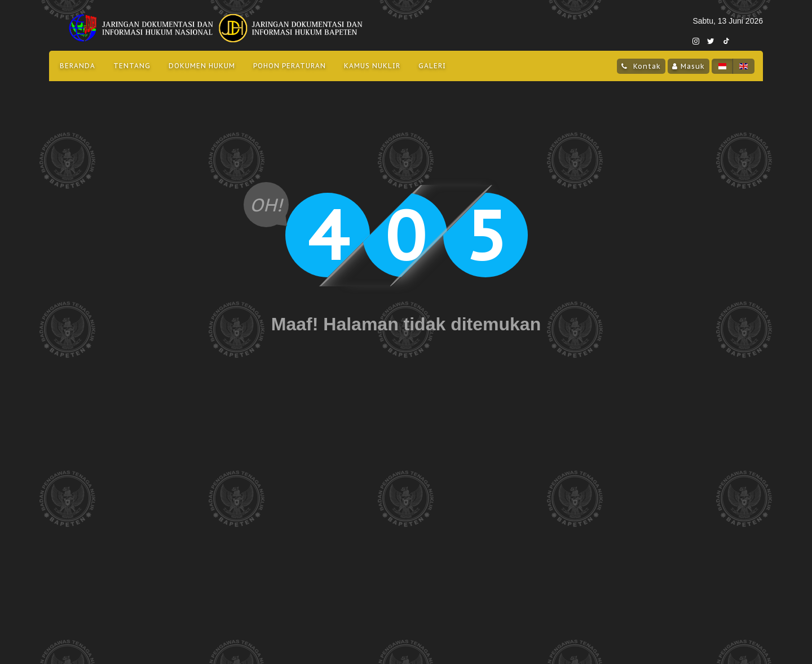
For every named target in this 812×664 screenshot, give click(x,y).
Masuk (693, 66)
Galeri (432, 66)
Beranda (78, 66)
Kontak (646, 66)
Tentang (132, 66)
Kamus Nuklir (372, 66)
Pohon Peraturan (290, 66)
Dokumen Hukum (202, 66)
